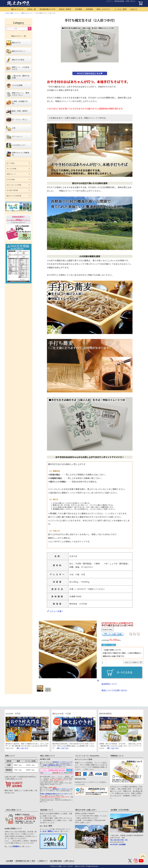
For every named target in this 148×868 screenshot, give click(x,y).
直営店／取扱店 (65, 9)
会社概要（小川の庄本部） (120, 810)
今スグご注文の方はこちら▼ (90, 73)
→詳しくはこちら (22, 748)
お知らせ (134, 9)
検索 (30, 29)
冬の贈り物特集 (12, 190)
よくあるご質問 (120, 9)
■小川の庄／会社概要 (118, 844)
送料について (10, 756)
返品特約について (109, 684)
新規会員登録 (119, 1)
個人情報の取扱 (56, 861)
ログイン (110, 1)
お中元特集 (11, 179)
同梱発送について (117, 756)
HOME (7, 13)
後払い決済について (48, 756)
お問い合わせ (130, 1)
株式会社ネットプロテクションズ (62, 762)
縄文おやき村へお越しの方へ (86, 810)
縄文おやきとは (17, 9)
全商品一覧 (32, 9)
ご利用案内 (15, 846)
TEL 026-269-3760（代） (119, 840)
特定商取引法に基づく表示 (25, 861)
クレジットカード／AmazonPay (87, 756)
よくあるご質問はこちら (49, 831)
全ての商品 (11, 163)
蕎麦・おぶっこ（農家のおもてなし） (22, 13)
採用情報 (89, 9)
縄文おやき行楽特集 (14, 196)
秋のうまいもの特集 (14, 185)
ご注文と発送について (13, 810)
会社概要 (79, 9)
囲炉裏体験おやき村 (47, 9)
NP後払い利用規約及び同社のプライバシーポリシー (58, 765)
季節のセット (11, 174)
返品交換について (47, 810)
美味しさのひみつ (103, 9)
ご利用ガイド (43, 861)
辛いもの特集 (11, 169)
